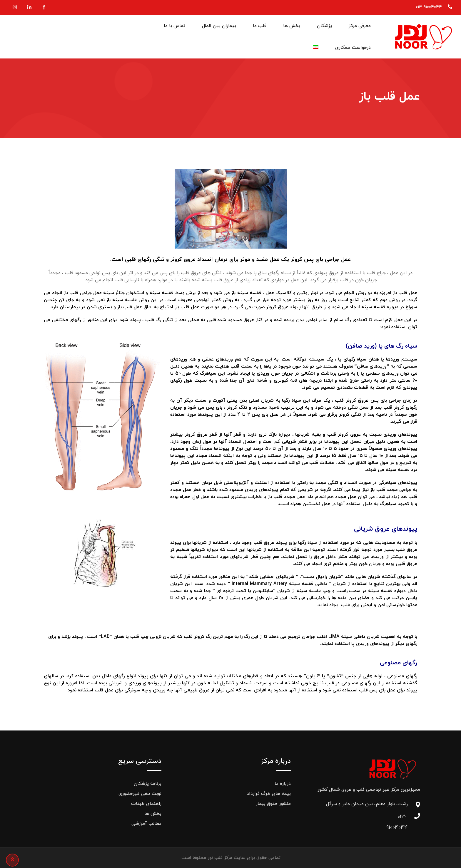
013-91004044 (429, 7)
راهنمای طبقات (146, 804)
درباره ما (283, 784)
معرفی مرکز (360, 26)
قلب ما (260, 26)
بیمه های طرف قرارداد (269, 794)
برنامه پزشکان (148, 784)
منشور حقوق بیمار (273, 804)
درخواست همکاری (353, 48)
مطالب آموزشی (146, 824)
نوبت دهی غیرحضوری (140, 794)
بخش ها (292, 26)
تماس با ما (174, 26)
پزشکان (324, 26)
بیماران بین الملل (219, 26)
